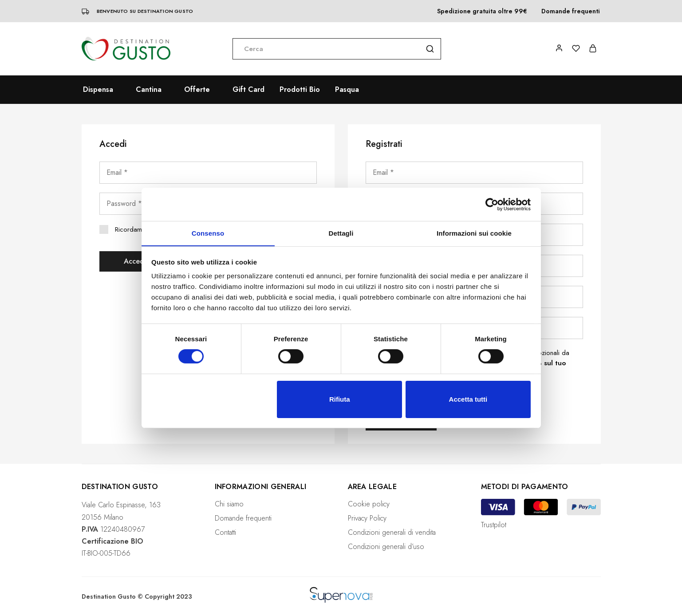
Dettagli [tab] (341, 233)
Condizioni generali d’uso (386, 547)
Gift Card (248, 90)
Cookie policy (369, 504)
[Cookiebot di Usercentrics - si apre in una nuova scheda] (492, 204)
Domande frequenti (571, 11)
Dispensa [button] (98, 90)
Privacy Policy (367, 518)
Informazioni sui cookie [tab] (474, 233)
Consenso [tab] (208, 233)
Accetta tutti (468, 399)
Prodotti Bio (300, 90)
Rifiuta (340, 399)
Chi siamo (229, 504)
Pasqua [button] (347, 90)
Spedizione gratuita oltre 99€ (482, 11)
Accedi (135, 261)
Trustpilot (494, 525)
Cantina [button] (149, 90)
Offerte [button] (197, 90)
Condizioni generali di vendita (392, 532)
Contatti (225, 532)
